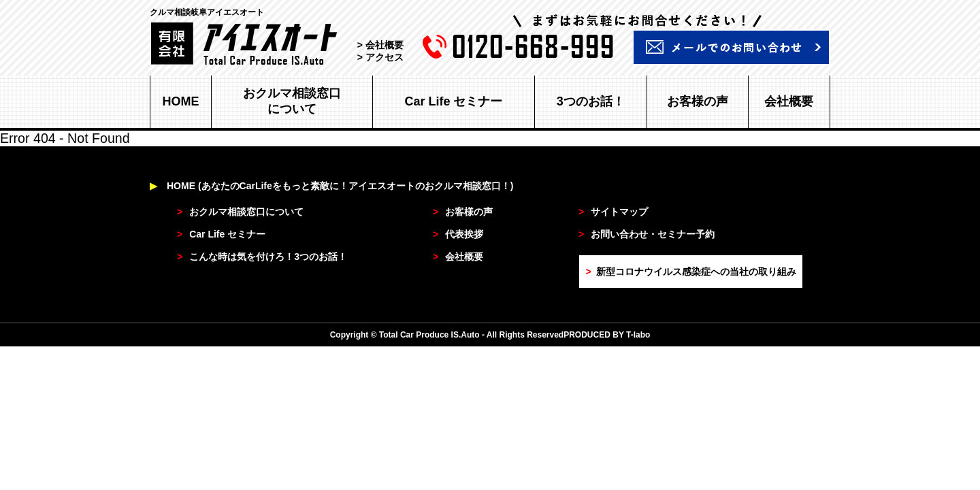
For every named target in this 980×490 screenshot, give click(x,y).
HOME (181, 101)
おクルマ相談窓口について (292, 101)
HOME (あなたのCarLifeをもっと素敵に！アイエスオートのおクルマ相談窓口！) (331, 186)
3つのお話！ (591, 101)
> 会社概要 (380, 45)
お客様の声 (698, 101)
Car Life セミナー (453, 101)
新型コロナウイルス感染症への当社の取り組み (690, 272)
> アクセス (380, 57)
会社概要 (789, 101)
